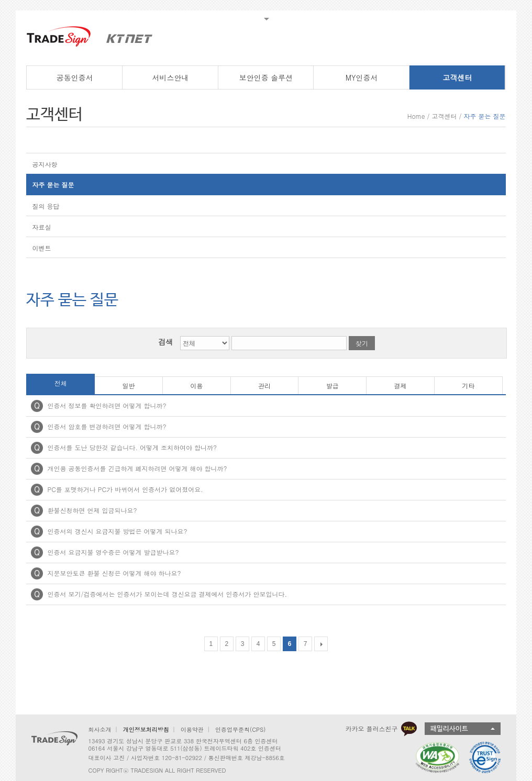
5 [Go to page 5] (274, 644)
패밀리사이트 (449, 729)
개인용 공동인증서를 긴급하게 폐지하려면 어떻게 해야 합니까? (137, 468)
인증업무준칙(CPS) (240, 729)
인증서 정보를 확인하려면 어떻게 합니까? (107, 405)
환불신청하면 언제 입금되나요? (92, 510)
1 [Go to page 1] (211, 644)
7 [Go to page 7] (306, 644)
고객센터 (444, 116)
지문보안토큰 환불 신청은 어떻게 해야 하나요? (114, 573)
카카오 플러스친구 (381, 729)
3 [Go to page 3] (243, 644)
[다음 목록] (321, 644)
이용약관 (192, 729)
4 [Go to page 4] (258, 644)
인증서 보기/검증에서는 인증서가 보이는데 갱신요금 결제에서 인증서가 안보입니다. (167, 594)
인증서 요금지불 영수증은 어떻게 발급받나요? (113, 552)
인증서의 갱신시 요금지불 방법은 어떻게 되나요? (117, 531)
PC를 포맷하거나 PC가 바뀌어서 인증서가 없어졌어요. (125, 489)
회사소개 (99, 729)
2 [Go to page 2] (227, 644)
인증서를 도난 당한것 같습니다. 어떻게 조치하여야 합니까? (132, 447)
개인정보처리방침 (146, 729)
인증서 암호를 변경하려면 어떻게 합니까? (107, 426)
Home (416, 116)
